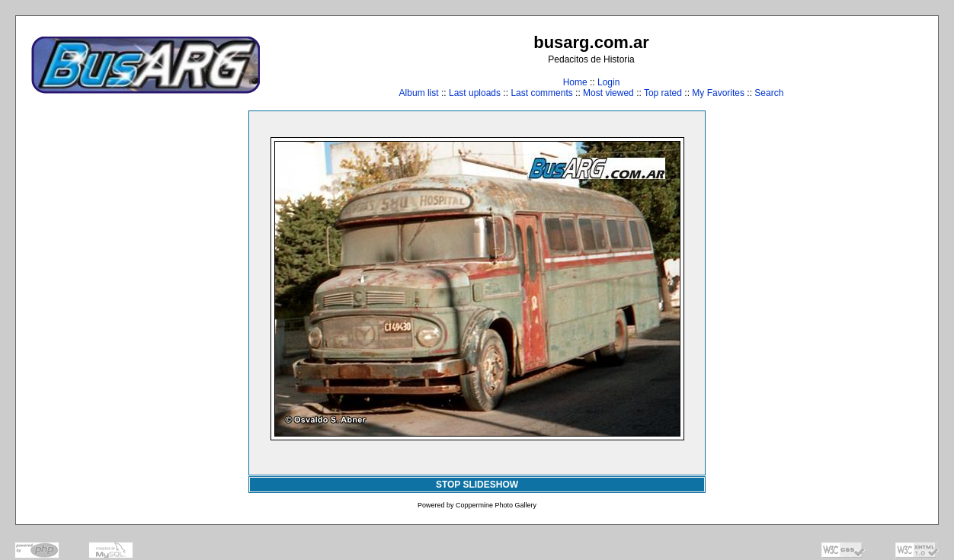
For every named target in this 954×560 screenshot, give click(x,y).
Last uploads (475, 93)
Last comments (541, 93)
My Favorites (718, 93)
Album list (419, 93)
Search (769, 93)
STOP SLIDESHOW (477, 485)
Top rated (663, 93)
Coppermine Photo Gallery (496, 505)
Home (575, 82)
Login (608, 82)
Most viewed (608, 93)
